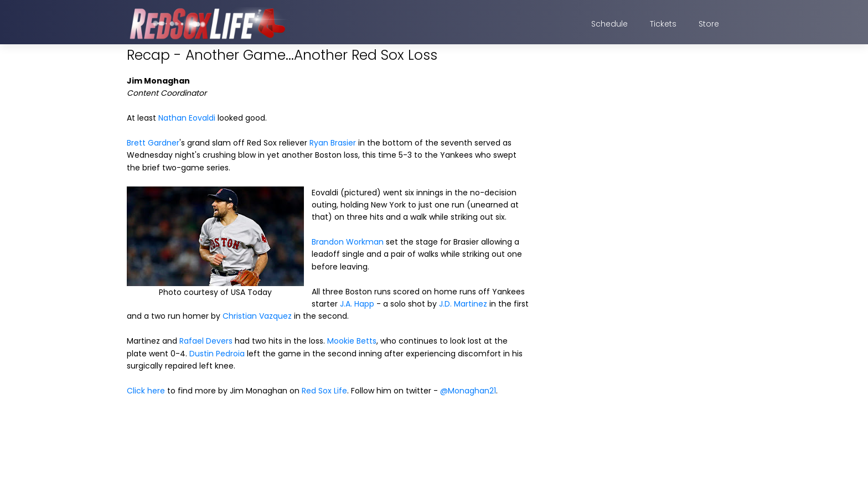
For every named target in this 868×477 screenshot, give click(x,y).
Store (709, 24)
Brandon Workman (348, 242)
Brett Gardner (153, 143)
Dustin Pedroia (217, 354)
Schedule (609, 24)
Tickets (663, 24)
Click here (146, 391)
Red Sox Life (324, 391)
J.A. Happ (357, 304)
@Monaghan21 (468, 391)
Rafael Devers (206, 341)
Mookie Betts (352, 341)
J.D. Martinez (463, 304)
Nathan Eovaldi (187, 118)
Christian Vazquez (257, 316)
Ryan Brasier (333, 143)
